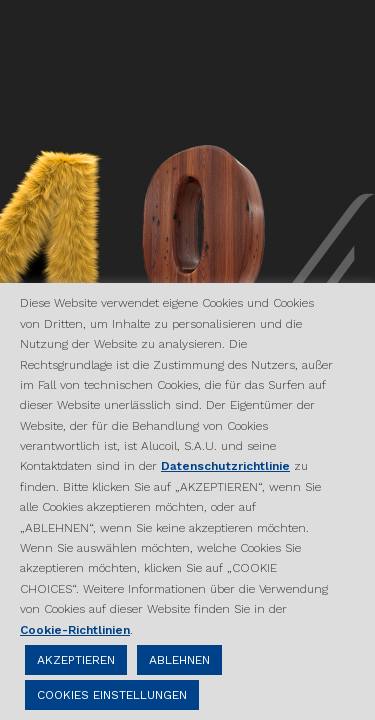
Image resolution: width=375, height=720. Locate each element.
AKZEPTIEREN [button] (76, 660)
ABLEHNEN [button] (179, 660)
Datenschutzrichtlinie (225, 466)
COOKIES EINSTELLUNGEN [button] (112, 695)
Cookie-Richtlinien (75, 630)
